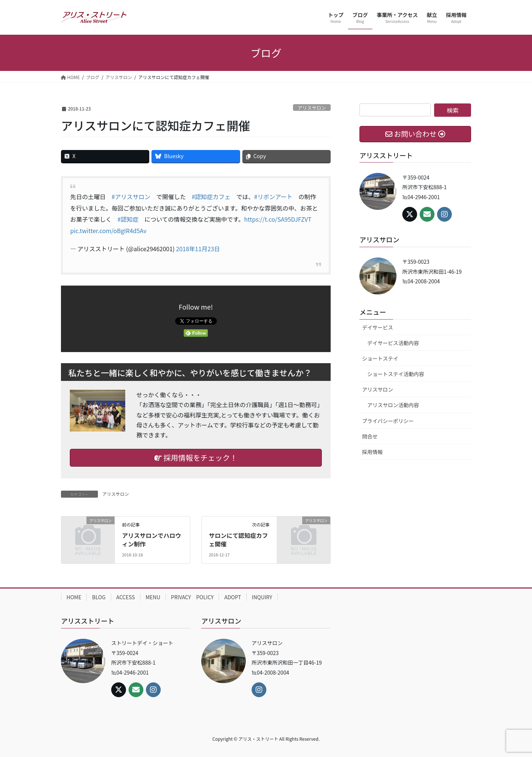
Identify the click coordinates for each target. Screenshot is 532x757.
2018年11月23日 (198, 249)
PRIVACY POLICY (192, 597)
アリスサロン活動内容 (393, 405)
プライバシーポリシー (388, 421)
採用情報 (372, 452)
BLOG (99, 597)
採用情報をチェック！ (196, 458)
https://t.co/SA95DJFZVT (278, 219)
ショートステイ (380, 358)
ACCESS (126, 597)
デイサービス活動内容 (393, 343)
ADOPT (233, 597)
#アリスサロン (131, 197)
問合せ (370, 436)
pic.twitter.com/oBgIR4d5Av (108, 231)
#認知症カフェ (211, 197)
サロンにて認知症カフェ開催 (238, 539)
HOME (74, 597)
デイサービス (378, 327)
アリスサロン (312, 108)
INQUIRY (262, 597)
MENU (153, 597)
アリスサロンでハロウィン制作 (151, 539)
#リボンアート (273, 197)
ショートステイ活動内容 (396, 374)
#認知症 (128, 219)
